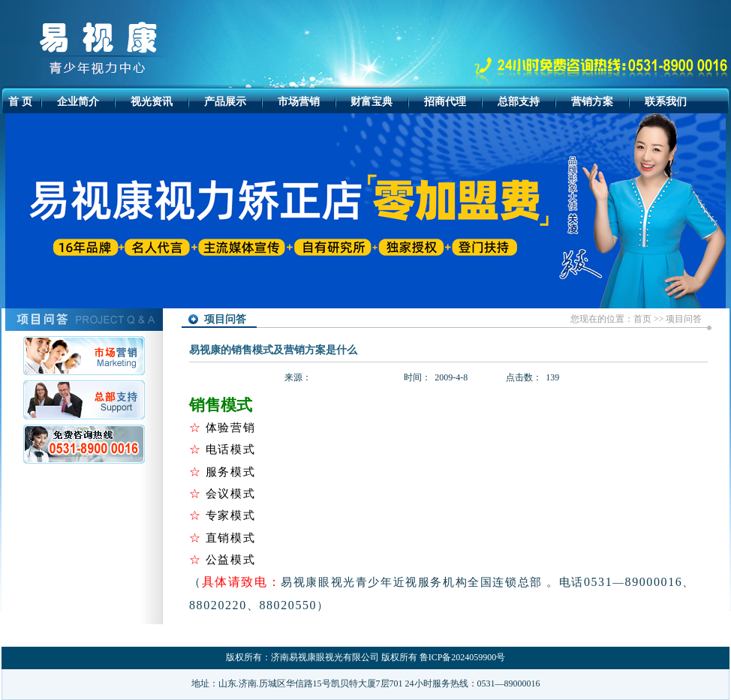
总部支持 (519, 102)
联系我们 (666, 102)
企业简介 (78, 102)
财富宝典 (372, 102)
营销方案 (592, 102)
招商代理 (445, 102)
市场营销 (299, 102)
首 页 (20, 102)
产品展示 (225, 102)
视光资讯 (152, 102)
